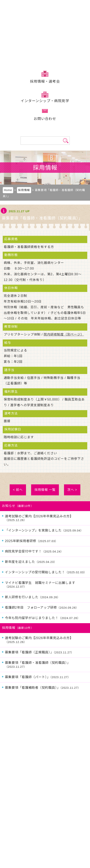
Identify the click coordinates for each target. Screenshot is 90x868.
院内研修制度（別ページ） (64, 334)
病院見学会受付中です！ (34, 551)
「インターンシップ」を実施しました (44, 530)
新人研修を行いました (32, 597)
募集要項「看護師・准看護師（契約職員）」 (38, 665)
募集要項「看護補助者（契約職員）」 (43, 688)
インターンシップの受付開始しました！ (46, 572)
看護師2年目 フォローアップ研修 (42, 607)
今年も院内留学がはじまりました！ (43, 618)
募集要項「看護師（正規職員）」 (39, 652)
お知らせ (9, 506)
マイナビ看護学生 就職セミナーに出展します (40, 585)
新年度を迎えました (31, 562)
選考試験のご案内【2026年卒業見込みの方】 (39, 518)
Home (8, 190)
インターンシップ (45, 101)
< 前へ (18, 490)
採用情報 (45, 81)
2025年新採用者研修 (31, 541)
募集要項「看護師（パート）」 (38, 677)
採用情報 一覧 (45, 490)
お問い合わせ (45, 119)
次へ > (72, 490)
